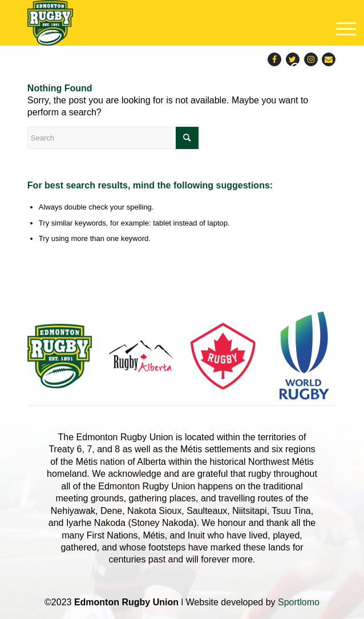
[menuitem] (296, 69)
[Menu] (342, 29)
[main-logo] (151, 23)
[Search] (296, 69)
